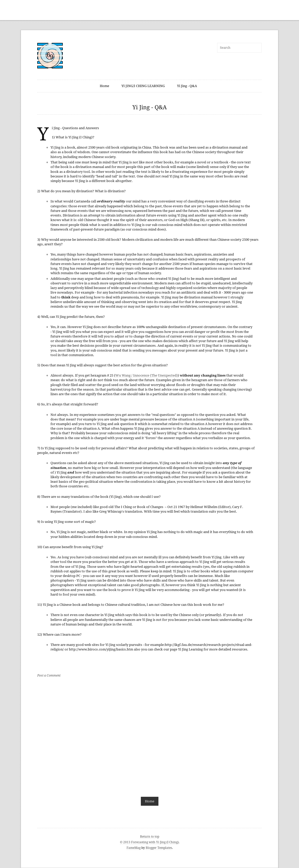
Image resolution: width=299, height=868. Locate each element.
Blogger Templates (159, 848)
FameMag (134, 848)
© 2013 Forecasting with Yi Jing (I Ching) (149, 842)
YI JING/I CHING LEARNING (143, 86)
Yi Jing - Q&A (187, 86)
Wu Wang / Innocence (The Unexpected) (147, 375)
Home (104, 86)
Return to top (150, 837)
